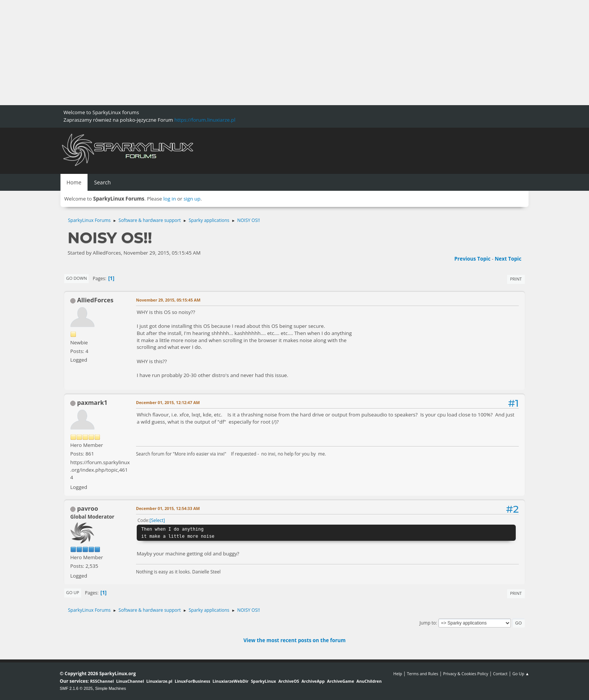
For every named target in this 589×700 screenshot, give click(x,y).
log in (170, 199)
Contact (500, 674)
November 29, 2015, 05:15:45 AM (168, 300)
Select (157, 520)
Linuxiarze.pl (159, 681)
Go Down (76, 278)
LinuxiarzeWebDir (231, 681)
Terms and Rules (423, 674)
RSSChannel (102, 681)
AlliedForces (95, 300)
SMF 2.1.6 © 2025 (76, 688)
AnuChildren (369, 681)
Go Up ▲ (521, 674)
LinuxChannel (130, 681)
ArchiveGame (340, 681)
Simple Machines (110, 688)
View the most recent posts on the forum (294, 640)
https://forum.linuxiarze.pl (205, 120)
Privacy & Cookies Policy (465, 674)
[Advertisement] (225, 53)
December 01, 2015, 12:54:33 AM (168, 508)
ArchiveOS (289, 681)
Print (516, 279)
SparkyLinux (264, 681)
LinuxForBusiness (192, 681)
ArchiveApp (313, 681)
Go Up (73, 592)
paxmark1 (92, 403)
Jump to (428, 623)
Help (398, 674)
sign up (192, 199)
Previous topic (472, 259)
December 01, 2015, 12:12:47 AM (168, 402)
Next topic (508, 259)
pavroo (88, 508)
